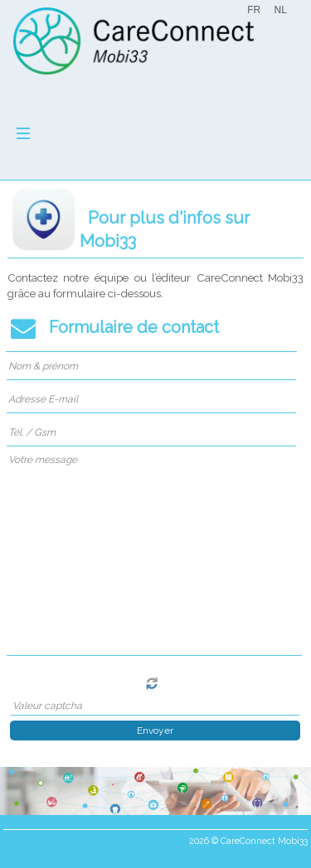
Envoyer (155, 731)
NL (280, 10)
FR (254, 10)
